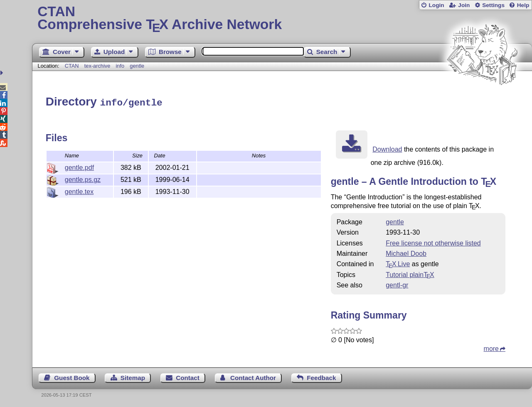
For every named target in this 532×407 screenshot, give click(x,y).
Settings (493, 5)
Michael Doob (406, 252)
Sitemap (133, 376)
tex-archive (97, 66)
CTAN (72, 66)
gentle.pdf (79, 166)
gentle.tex (79, 190)
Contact (188, 376)
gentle (137, 66)
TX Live (398, 263)
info (120, 66)
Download (387, 148)
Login (436, 5)
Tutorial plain (410, 273)
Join (464, 5)
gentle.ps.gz (83, 178)
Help (523, 5)
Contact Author (253, 376)
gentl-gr (397, 284)
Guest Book (72, 376)
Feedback (321, 376)
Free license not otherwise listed (433, 242)
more (491, 347)
